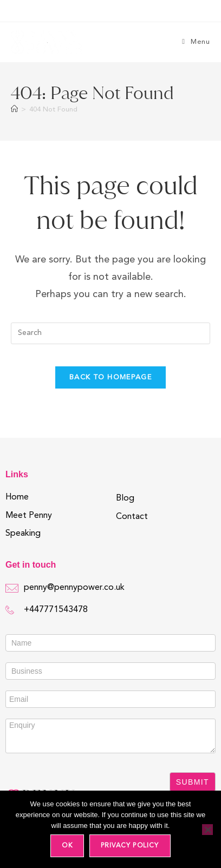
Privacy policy (130, 846)
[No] (207, 830)
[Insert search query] (110, 333)
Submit (193, 782)
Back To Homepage (110, 377)
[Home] (14, 110)
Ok (67, 846)
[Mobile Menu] (196, 42)
